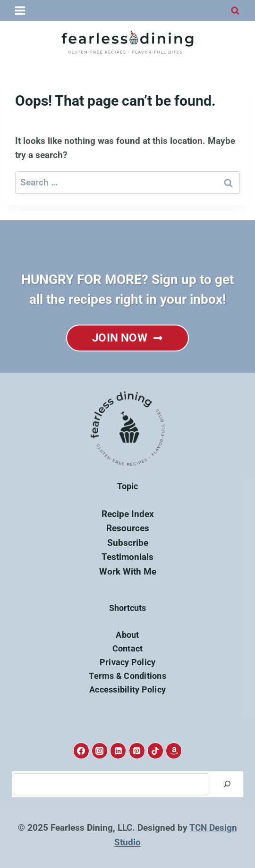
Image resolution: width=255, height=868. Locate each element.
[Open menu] (21, 10)
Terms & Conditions (127, 676)
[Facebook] (81, 751)
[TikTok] (155, 751)
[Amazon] (174, 751)
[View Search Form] (235, 11)
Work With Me (128, 572)
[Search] (227, 785)
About (127, 635)
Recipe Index (128, 514)
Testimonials (127, 557)
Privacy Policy (128, 662)
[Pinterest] (137, 751)
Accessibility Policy (127, 689)
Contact (128, 648)
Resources (128, 528)
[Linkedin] (118, 751)
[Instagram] (100, 751)
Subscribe (128, 543)
